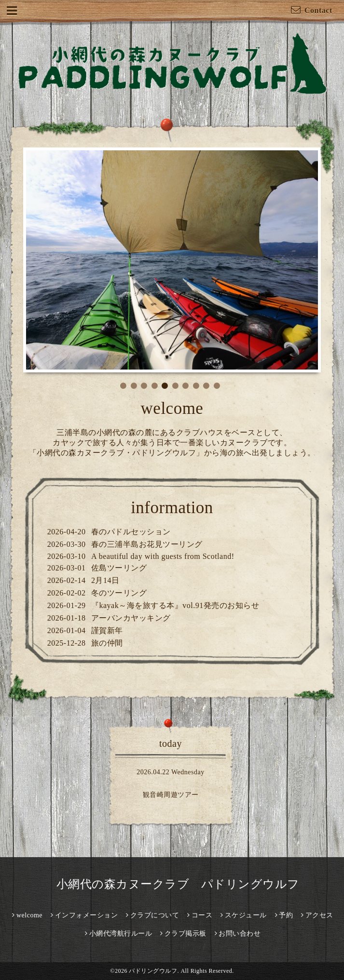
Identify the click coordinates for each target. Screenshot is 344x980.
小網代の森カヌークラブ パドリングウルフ (172, 884)
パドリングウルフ (153, 971)
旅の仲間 (107, 643)
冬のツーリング (119, 593)
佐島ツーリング (119, 568)
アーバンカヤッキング (131, 618)
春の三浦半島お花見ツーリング (147, 544)
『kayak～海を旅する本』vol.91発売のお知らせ (175, 605)
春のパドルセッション (131, 532)
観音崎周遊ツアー (171, 795)
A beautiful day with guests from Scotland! (163, 556)
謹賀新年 (107, 630)
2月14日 (105, 580)
